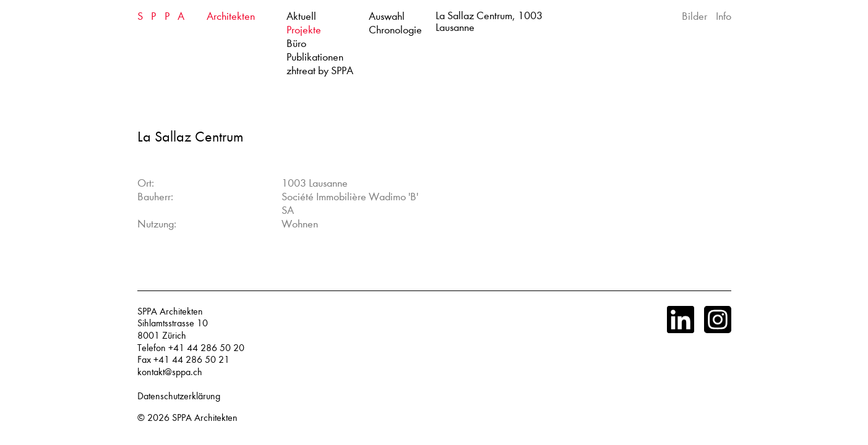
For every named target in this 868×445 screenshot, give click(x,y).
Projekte (304, 30)
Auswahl (387, 16)
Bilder (694, 16)
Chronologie (395, 30)
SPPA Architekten (205, 418)
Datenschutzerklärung (179, 396)
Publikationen (315, 57)
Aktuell (301, 16)
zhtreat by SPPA (320, 71)
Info (724, 16)
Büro (296, 44)
